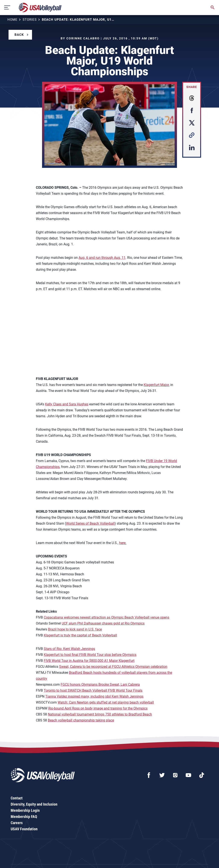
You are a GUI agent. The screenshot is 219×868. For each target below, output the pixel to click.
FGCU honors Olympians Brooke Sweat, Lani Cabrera (100, 684)
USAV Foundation (24, 829)
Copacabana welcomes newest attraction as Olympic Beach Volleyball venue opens (107, 617)
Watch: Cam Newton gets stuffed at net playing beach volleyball (106, 702)
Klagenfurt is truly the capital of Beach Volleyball (80, 635)
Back (19, 35)
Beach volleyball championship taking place (81, 720)
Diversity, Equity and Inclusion (34, 804)
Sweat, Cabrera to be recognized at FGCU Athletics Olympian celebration (113, 667)
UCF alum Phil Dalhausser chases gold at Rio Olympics (103, 623)
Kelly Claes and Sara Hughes (67, 404)
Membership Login (25, 810)
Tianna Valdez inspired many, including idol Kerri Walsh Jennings (94, 696)
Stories (30, 20)
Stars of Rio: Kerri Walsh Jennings (69, 649)
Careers (17, 823)
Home (12, 20)
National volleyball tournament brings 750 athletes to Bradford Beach (100, 714)
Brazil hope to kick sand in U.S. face (75, 629)
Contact (17, 798)
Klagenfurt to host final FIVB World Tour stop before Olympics (90, 655)
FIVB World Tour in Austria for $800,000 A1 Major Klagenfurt (89, 661)
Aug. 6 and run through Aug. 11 (102, 258)
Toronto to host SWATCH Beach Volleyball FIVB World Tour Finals (93, 690)
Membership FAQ (24, 817)
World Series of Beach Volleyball (90, 523)
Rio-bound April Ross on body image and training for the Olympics (98, 708)
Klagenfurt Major (156, 385)
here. (123, 543)
